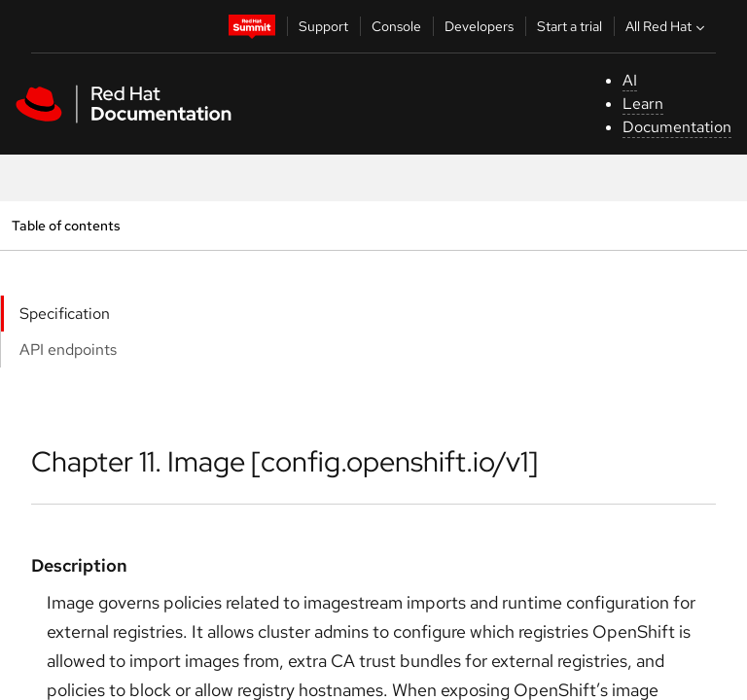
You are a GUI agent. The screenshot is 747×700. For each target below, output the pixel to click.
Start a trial (569, 26)
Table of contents (66, 225)
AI (630, 80)
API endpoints (68, 350)
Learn (643, 104)
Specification (65, 314)
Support (323, 26)
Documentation (677, 127)
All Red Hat (667, 26)
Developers (479, 26)
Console (396, 26)
